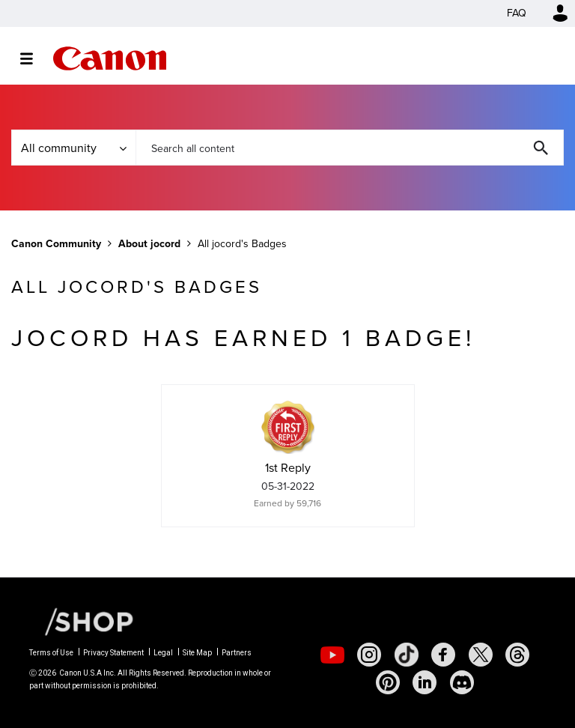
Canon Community (110, 58)
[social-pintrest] (388, 682)
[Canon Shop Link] (82, 621)
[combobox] (350, 148)
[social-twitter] (481, 655)
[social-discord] (462, 682)
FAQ (517, 13)
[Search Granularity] (73, 148)
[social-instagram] (369, 655)
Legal (163, 653)
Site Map (197, 653)
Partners (237, 653)
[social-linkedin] (425, 682)
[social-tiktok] (407, 655)
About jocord (149, 244)
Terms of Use (51, 653)
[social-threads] (517, 655)
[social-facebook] (443, 655)
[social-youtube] (332, 655)
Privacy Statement (113, 653)
